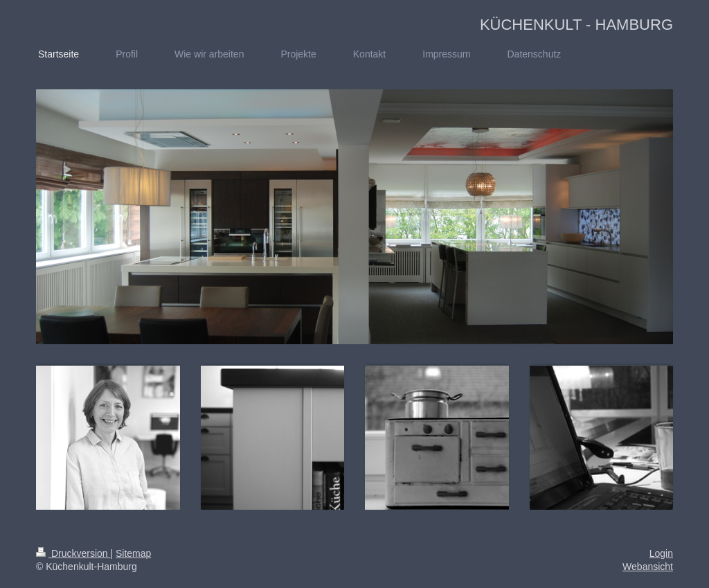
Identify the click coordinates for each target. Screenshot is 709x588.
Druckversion (73, 553)
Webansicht (648, 567)
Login (661, 553)
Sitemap (133, 553)
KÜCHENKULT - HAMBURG (576, 25)
